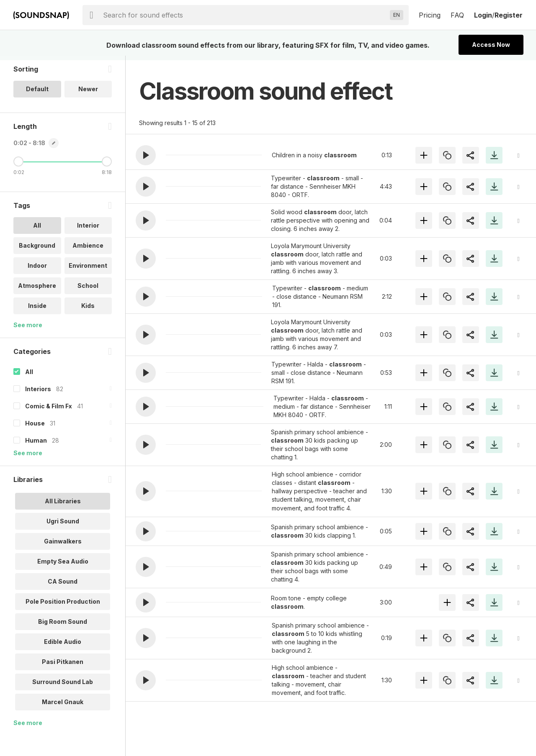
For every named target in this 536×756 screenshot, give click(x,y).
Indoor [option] (37, 270)
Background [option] (37, 250)
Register (509, 15)
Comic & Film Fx (49, 411)
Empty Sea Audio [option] (63, 566)
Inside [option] (37, 310)
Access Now (491, 45)
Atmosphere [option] (37, 290)
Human (36, 445)
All (29, 376)
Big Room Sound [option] (63, 626)
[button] (146, 155)
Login (483, 15)
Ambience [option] (88, 250)
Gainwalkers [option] (63, 546)
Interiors (38, 393)
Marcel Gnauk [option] (63, 706)
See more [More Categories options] (28, 457)
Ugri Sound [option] (63, 526)
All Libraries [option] (63, 506)
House (35, 428)
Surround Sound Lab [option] (63, 686)
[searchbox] (245, 15)
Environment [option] (88, 270)
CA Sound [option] (63, 586)
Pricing (430, 15)
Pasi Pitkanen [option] (63, 666)
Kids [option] (88, 310)
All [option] (37, 230)
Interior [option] (88, 230)
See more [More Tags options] (28, 329)
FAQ (457, 15)
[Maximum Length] (107, 166)
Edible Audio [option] (63, 646)
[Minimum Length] (18, 166)
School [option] (88, 290)
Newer (88, 94)
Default (37, 94)
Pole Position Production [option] (63, 606)
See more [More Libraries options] (28, 727)
